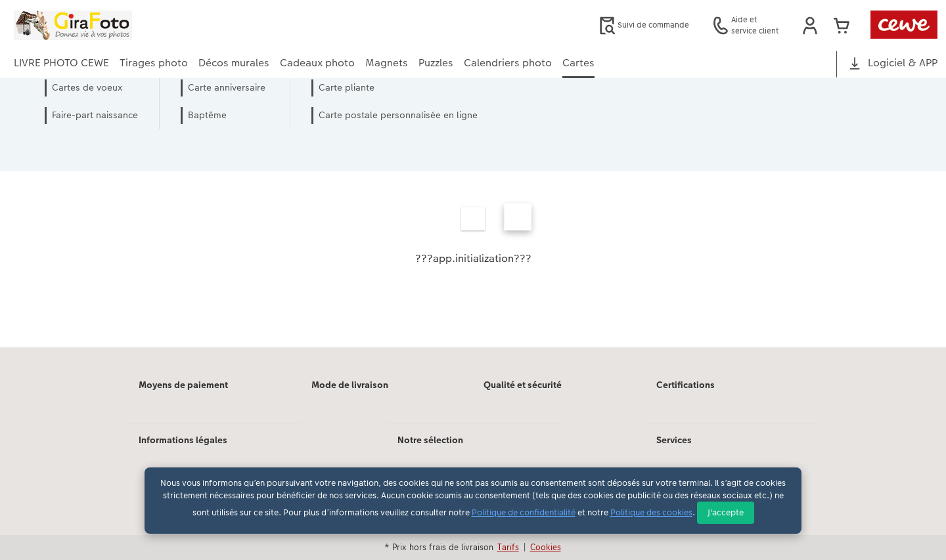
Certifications (686, 385)
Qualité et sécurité (523, 385)
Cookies (546, 547)
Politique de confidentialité (524, 512)
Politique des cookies (651, 512)
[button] (810, 26)
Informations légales (183, 440)
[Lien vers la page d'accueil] (143, 25)
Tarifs (508, 547)
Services (674, 440)
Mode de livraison (350, 385)
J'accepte (726, 512)
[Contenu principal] (473, 230)
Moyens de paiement (183, 385)
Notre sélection (430, 440)
